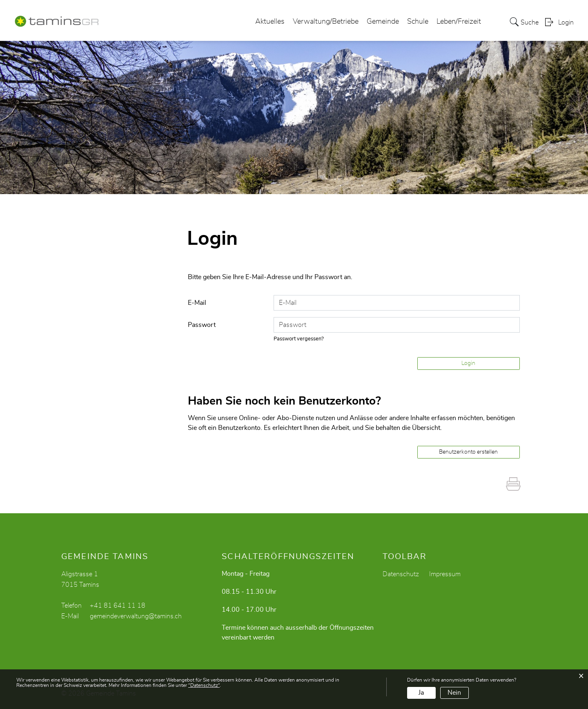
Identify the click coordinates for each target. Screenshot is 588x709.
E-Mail (197, 303)
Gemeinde (383, 22)
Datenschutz (401, 574)
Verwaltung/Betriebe (326, 22)
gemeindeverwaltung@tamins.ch (136, 616)
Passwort (202, 325)
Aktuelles (270, 22)
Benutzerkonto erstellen (468, 452)
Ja (421, 693)
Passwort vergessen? (299, 339)
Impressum (445, 574)
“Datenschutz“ (204, 685)
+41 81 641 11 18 (118, 606)
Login (566, 23)
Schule (418, 22)
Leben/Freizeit (459, 22)
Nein (454, 693)
